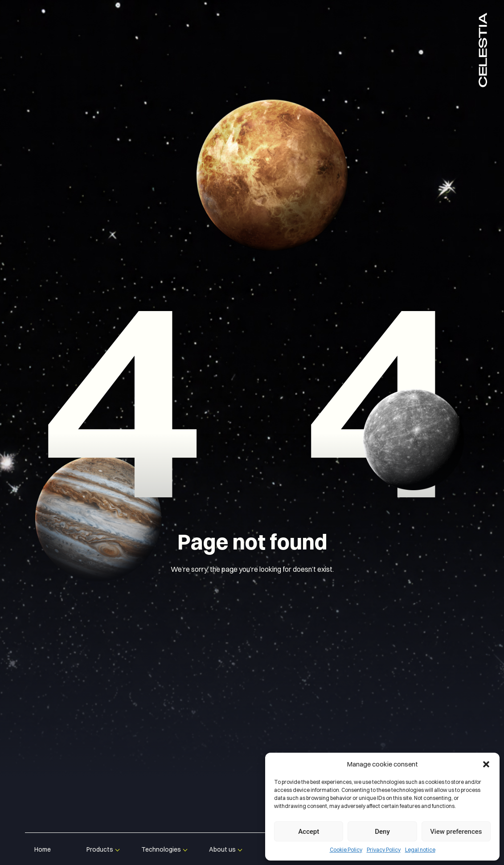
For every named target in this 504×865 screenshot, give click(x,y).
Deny (382, 832)
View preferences (456, 832)
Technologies (161, 849)
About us (222, 849)
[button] (486, 764)
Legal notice (420, 850)
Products (100, 849)
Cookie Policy (346, 850)
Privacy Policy (384, 850)
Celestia (483, 49)
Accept (309, 832)
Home (43, 849)
